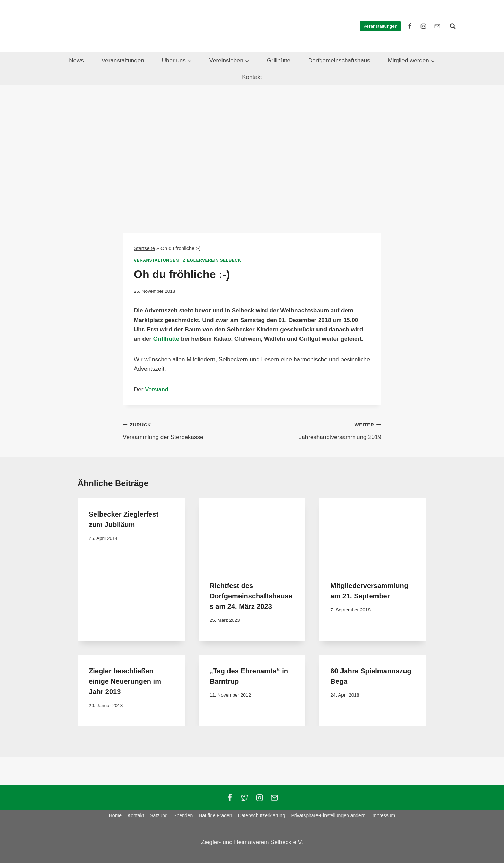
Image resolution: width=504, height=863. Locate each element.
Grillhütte (279, 61)
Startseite (144, 248)
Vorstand (157, 390)
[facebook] (410, 26)
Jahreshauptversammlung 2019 (320, 430)
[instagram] (424, 26)
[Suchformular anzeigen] (453, 26)
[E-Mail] (437, 26)
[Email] (274, 798)
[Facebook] (230, 798)
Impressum (383, 815)
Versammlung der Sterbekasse (184, 430)
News (76, 61)
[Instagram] (259, 798)
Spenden (183, 815)
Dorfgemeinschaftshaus (339, 61)
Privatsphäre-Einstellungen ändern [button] (328, 815)
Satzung (159, 815)
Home (115, 815)
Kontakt (252, 77)
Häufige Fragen (215, 815)
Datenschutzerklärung (261, 815)
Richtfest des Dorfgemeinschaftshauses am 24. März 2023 (251, 596)
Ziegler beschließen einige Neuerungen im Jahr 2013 (125, 681)
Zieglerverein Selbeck (212, 260)
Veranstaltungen (380, 26)
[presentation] (252, 534)
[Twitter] (245, 798)
